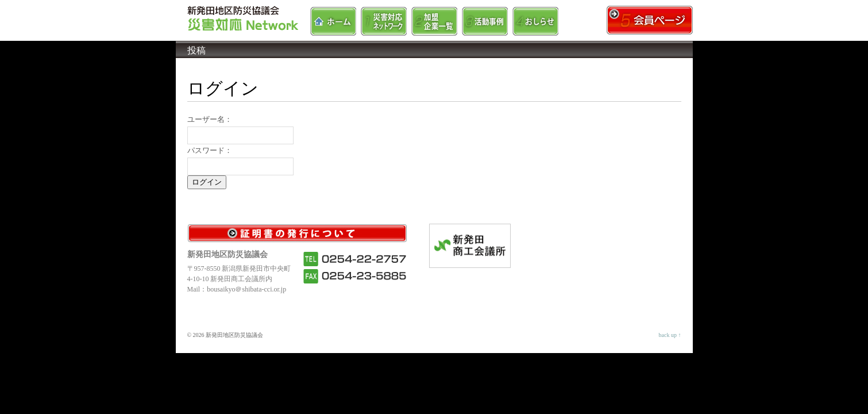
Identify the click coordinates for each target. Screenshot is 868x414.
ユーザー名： (210, 119)
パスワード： (210, 150)
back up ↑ (670, 335)
